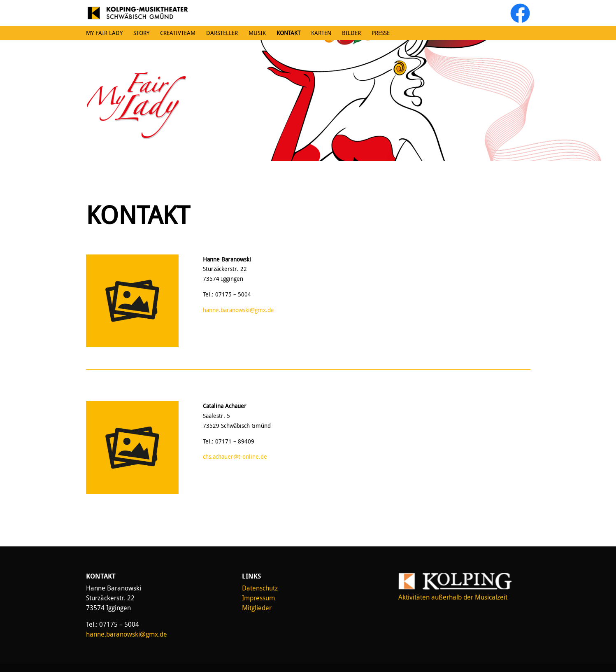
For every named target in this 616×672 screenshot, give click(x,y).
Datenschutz (260, 588)
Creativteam (178, 33)
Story (141, 33)
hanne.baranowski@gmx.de (238, 310)
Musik (257, 33)
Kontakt (288, 33)
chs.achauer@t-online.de (235, 456)
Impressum (258, 598)
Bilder (351, 33)
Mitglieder (257, 608)
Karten (321, 33)
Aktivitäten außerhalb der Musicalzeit (453, 597)
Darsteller (222, 33)
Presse (381, 33)
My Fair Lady (104, 33)
